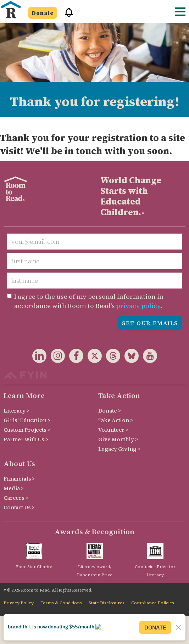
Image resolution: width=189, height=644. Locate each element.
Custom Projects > (27, 430)
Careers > (16, 498)
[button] (66, 15)
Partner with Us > (26, 439)
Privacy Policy (19, 603)
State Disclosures (107, 603)
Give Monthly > (118, 439)
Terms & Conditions (61, 603)
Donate (43, 13)
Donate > (110, 411)
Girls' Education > (27, 420)
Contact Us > (19, 507)
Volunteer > (113, 430)
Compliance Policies (153, 603)
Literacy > (16, 411)
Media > (14, 488)
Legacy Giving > (119, 449)
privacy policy (138, 306)
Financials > (19, 479)
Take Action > (116, 420)
